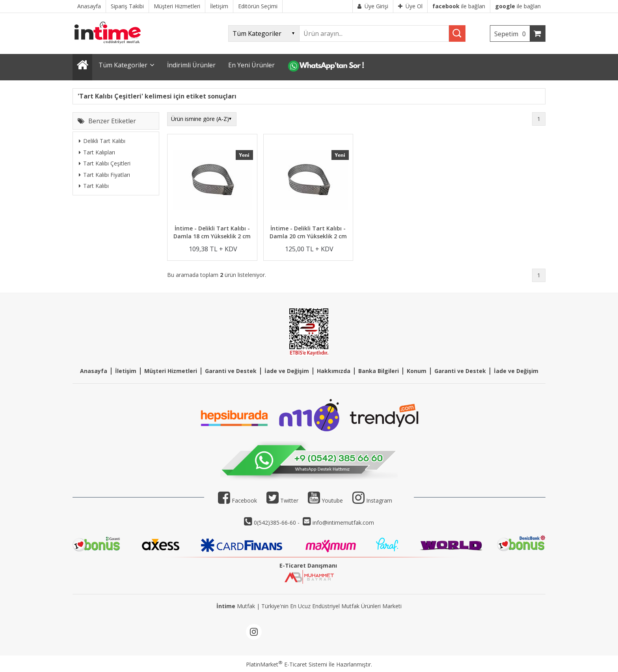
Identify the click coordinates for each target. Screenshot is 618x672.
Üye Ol (410, 6)
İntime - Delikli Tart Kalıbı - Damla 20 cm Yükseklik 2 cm (308, 232)
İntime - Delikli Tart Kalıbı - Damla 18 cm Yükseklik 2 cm (212, 232)
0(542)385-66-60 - (277, 523)
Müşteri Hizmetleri (171, 371)
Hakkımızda (334, 371)
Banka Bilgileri (379, 371)
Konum (417, 371)
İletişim (126, 371)
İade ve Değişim (287, 371)
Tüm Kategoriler (123, 65)
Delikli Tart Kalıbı (102, 141)
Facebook (237, 500)
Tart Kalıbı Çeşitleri (105, 163)
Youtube (325, 500)
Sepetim (512, 34)
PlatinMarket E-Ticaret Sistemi (287, 664)
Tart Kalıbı (94, 186)
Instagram (379, 500)
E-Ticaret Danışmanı (308, 565)
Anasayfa (94, 371)
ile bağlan (459, 6)
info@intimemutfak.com (343, 523)
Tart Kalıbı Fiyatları (104, 175)
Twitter (282, 500)
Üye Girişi (373, 6)
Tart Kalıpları (97, 152)
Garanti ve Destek (231, 371)
